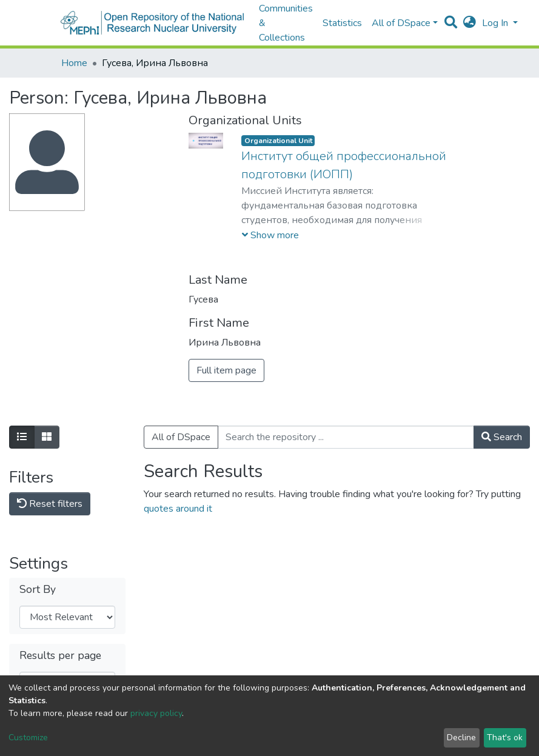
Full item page (226, 370)
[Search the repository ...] (346, 437)
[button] (470, 23)
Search (502, 437)
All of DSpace (181, 437)
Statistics (342, 23)
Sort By (38, 590)
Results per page (60, 656)
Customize (28, 738)
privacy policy (156, 713)
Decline (461, 738)
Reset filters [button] (50, 504)
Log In (496, 23)
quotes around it (178, 509)
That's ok (505, 738)
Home (74, 63)
